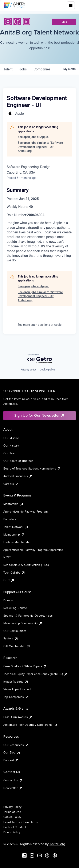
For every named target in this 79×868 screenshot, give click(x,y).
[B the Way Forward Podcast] (55, 855)
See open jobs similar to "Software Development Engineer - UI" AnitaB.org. (40, 147)
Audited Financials (18, 476)
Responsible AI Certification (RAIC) (26, 565)
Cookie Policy (12, 817)
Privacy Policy (12, 807)
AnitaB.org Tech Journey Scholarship (31, 725)
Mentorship (13, 504)
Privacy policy (28, 370)
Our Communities (15, 631)
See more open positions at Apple (39, 325)
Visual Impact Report (17, 689)
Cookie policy (47, 370)
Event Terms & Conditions (21, 822)
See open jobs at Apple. (33, 137)
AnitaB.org (57, 844)
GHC (9, 580)
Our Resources (16, 745)
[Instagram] (8, 22)
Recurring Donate (15, 608)
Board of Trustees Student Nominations (32, 468)
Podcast (11, 760)
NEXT (7, 557)
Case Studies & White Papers (25, 666)
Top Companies (16, 697)
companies (42, 69)
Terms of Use (12, 812)
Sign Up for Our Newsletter (39, 415)
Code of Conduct (15, 827)
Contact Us (13, 780)
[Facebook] (17, 22)
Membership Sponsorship (23, 623)
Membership (14, 535)
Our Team (10, 453)
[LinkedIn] (27, 22)
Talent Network (16, 527)
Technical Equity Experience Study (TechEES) (36, 674)
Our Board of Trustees (18, 461)
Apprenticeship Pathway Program (25, 512)
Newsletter (13, 788)
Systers (11, 638)
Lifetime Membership (17, 542)
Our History (11, 445)
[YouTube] (40, 855)
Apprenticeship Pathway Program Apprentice (33, 550)
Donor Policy (12, 832)
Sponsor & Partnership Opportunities (28, 616)
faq (64, 22)
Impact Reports (16, 682)
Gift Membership (17, 646)
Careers (11, 484)
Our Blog (12, 752)
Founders (10, 519)
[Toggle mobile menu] (71, 5)
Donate (8, 600)
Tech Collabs (14, 573)
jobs (23, 69)
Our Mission (11, 438)
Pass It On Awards (18, 717)
